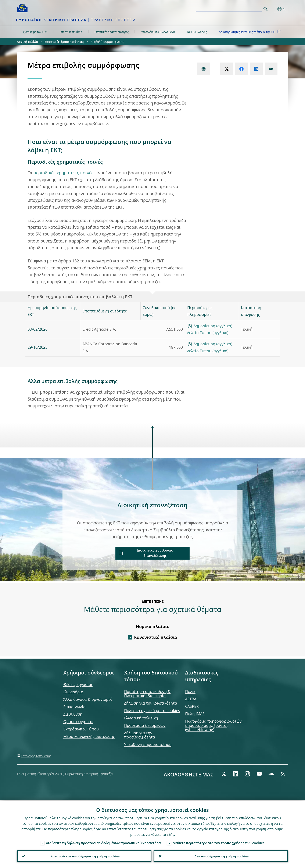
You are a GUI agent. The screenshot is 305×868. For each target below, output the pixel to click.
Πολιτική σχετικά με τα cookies (152, 711)
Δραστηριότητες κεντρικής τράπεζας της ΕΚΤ (250, 32)
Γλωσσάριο (73, 692)
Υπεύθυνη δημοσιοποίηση (148, 744)
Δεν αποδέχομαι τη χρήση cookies (221, 855)
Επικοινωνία (74, 707)
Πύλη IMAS (195, 714)
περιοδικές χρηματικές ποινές (63, 173)
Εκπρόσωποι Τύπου (81, 729)
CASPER (192, 706)
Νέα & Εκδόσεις (197, 32)
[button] (273, 9)
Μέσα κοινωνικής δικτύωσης (89, 736)
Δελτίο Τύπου (199, 333)
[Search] (241, 8)
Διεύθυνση (73, 714)
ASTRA (191, 699)
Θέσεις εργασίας (78, 684)
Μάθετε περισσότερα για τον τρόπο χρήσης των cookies (219, 842)
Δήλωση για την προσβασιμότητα (140, 735)
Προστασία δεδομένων (145, 725)
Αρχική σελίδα (27, 42)
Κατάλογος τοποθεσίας (36, 756)
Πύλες (191, 691)
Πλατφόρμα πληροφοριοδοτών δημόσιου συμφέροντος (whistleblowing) (213, 725)
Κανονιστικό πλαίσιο (156, 637)
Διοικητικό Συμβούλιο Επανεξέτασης (155, 553)
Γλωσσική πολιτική (141, 718)
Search (265, 9)
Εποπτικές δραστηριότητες (112, 32)
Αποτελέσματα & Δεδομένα (158, 32)
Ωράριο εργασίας (79, 722)
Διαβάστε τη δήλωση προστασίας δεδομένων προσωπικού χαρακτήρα (103, 842)
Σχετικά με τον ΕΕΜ (35, 32)
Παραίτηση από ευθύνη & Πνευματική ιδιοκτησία (147, 694)
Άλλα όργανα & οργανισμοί (88, 699)
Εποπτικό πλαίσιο (71, 32)
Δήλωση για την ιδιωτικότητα (151, 703)
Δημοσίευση (204, 326)
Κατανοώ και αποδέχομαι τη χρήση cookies (84, 855)
